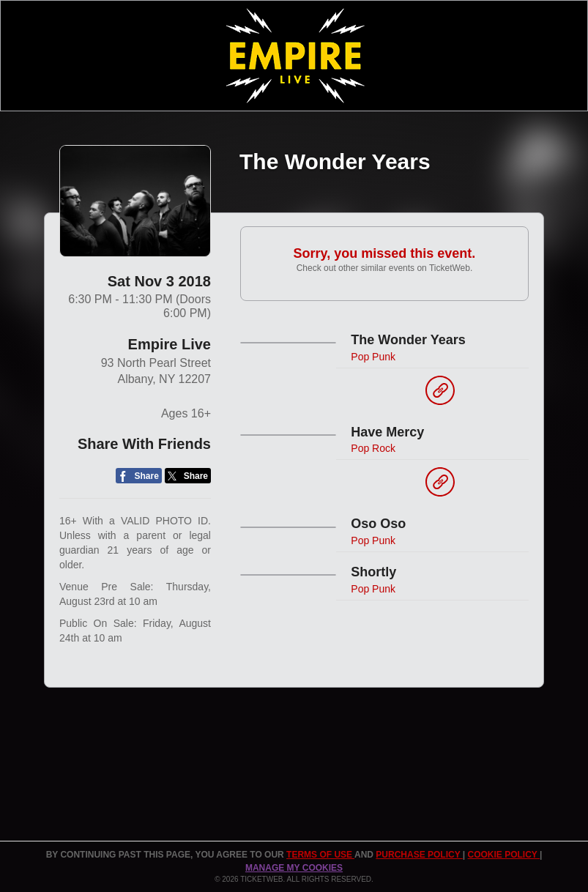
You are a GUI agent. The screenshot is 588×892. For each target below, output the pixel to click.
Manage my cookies (294, 868)
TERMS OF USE (320, 855)
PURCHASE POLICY (419, 855)
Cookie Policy (504, 855)
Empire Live (170, 344)
